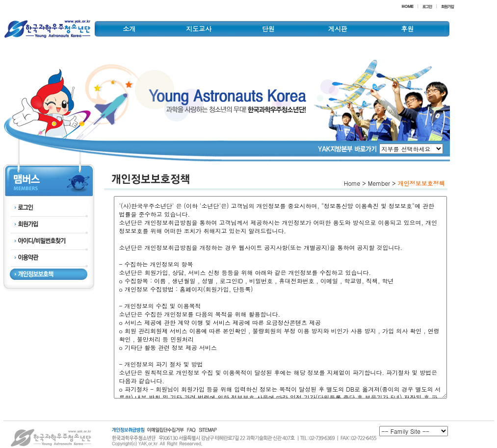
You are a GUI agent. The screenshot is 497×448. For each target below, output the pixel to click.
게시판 (338, 29)
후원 (407, 29)
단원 (268, 29)
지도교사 (199, 29)
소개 (129, 29)
